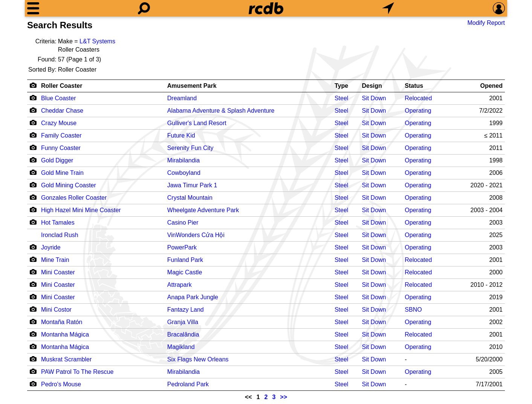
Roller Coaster (62, 86)
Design (372, 86)
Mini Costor (56, 310)
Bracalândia (183, 334)
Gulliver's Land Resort (197, 123)
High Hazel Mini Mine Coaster (81, 210)
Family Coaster (61, 135)
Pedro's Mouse (61, 384)
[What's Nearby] (388, 8)
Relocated (418, 98)
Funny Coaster (61, 148)
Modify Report (486, 23)
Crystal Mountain (190, 198)
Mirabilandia (183, 160)
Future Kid (181, 135)
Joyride (51, 247)
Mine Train (55, 260)
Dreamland (182, 98)
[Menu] (33, 8)
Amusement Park (192, 86)
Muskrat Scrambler (66, 359)
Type (341, 86)
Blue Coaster (59, 98)
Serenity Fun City (190, 148)
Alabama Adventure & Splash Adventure (221, 111)
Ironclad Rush (60, 235)
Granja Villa (183, 322)
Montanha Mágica (65, 334)
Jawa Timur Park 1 (192, 185)
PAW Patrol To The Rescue (77, 372)
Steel (341, 98)
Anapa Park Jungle (193, 297)
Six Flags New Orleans (198, 359)
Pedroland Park (188, 384)
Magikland (181, 347)
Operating (418, 111)
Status (414, 86)
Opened (491, 86)
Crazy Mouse (59, 123)
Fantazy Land (186, 310)
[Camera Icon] (33, 98)
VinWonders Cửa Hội (196, 235)
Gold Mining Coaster (69, 185)
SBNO (413, 310)
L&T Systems (97, 41)
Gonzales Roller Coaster (74, 198)
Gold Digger (57, 160)
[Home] (266, 8)
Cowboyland (184, 173)
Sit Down (374, 98)
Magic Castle (185, 272)
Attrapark (180, 285)
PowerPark (182, 247)
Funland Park (185, 260)
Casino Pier (183, 223)
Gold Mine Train (62, 173)
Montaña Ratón (62, 322)
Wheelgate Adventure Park (203, 210)
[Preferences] (499, 8)
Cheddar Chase (62, 111)
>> (284, 397)
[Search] (144, 8)
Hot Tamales (58, 223)
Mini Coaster (58, 272)
